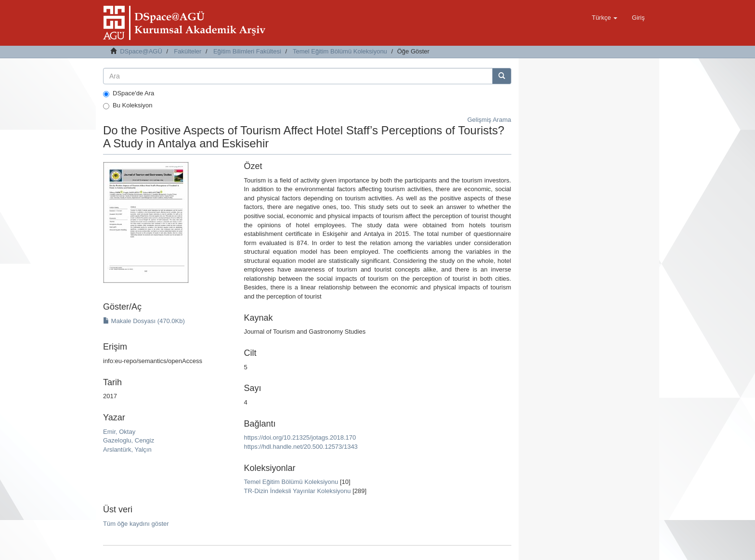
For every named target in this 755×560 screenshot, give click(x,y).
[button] (605, 18)
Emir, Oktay (119, 432)
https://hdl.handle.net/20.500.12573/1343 (300, 447)
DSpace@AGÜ (141, 51)
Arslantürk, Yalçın (127, 449)
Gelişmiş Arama (489, 120)
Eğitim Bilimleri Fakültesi (247, 51)
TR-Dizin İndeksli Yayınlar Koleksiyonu (297, 491)
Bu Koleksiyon (128, 105)
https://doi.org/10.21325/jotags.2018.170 (300, 437)
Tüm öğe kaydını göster (136, 524)
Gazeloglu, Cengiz (129, 440)
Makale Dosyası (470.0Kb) (144, 321)
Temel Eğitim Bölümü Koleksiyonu (340, 51)
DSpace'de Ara (129, 93)
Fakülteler (188, 51)
